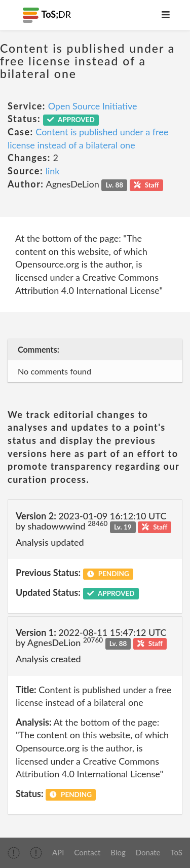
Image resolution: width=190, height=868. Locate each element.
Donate (148, 852)
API (58, 852)
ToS (177, 852)
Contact (87, 852)
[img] (14, 853)
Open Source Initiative (93, 106)
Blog (118, 852)
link (53, 171)
